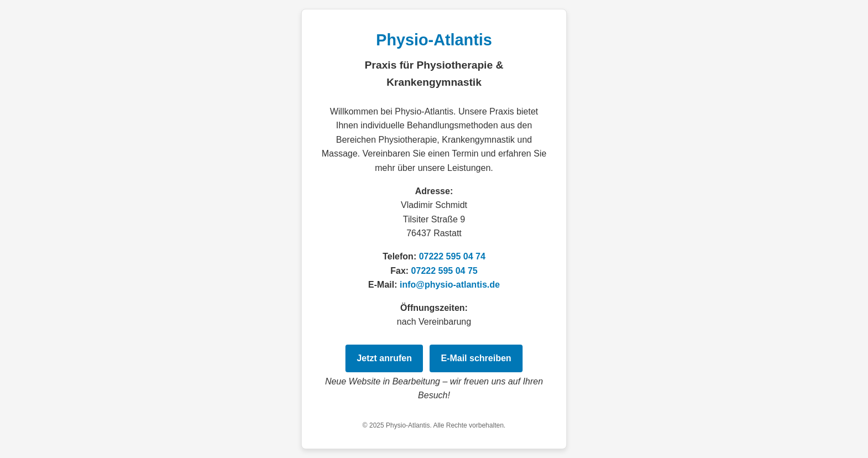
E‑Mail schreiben (476, 358)
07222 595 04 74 (452, 256)
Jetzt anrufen (384, 358)
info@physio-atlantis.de (450, 285)
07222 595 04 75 (445, 271)
